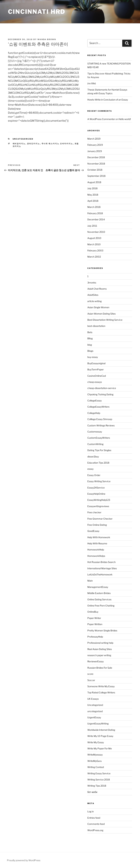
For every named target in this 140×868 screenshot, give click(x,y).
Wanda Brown (47, 39)
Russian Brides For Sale (100, 668)
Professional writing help (100, 643)
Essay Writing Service (99, 481)
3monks (92, 283)
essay (90, 469)
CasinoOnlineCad (97, 376)
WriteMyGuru (94, 761)
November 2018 (96, 164)
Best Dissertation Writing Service (105, 320)
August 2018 (94, 182)
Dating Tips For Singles (99, 450)
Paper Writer (94, 618)
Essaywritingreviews (98, 506)
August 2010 (94, 238)
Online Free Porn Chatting (101, 606)
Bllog (90, 338)
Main (90, 581)
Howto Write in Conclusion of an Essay (108, 100)
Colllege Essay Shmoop (100, 419)
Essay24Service (96, 488)
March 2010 (94, 244)
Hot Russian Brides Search (101, 562)
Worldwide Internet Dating (101, 730)
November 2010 (96, 232)
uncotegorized (95, 711)
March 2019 (94, 139)
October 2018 (95, 170)
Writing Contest (96, 767)
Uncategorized (23, 139)
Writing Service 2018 (99, 780)
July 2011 (92, 226)
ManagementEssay (98, 587)
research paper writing (99, 655)
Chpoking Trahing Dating (100, 394)
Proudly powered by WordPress (24, 860)
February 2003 (95, 250)
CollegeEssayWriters (98, 407)
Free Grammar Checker (100, 519)
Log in (91, 811)
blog (90, 345)
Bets (90, 332)
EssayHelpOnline (96, 494)
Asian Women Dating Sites (101, 314)
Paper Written (95, 624)
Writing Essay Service (99, 773)
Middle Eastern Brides (99, 593)
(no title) (92, 83)
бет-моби (92, 792)
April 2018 (93, 201)
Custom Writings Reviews (101, 425)
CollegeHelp (94, 413)
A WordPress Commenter (101, 119)
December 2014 (96, 219)
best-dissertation (96, 326)
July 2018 (92, 188)
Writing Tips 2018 (97, 786)
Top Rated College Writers (101, 692)
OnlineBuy (93, 612)
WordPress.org (95, 830)
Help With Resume (97, 543)
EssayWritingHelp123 (99, 500)
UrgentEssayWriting (98, 724)
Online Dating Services (99, 599)
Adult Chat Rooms (97, 289)
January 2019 (95, 151)
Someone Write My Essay (101, 686)
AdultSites (93, 295)
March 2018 (94, 207)
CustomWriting (95, 444)
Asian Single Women (98, 307)
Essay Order (94, 475)
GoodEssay (93, 531)
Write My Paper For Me (100, 748)
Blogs (90, 351)
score (90, 674)
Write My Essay (96, 742)
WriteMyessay (95, 755)
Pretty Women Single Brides (102, 630)
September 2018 (96, 176)
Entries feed (94, 818)
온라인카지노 (34, 144)
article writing (94, 301)
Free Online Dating (97, 525)
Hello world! (125, 119)
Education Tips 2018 (98, 463)
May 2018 (93, 195)
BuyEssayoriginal (96, 363)
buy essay (93, 357)
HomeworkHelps (96, 556)
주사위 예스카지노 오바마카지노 (57, 144)
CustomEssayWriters (99, 438)
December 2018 (96, 157)
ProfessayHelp (95, 637)
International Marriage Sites (102, 568)
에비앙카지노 (19, 144)
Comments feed (96, 824)
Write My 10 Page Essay (100, 736)
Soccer (91, 680)
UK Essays (93, 699)
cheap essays (95, 382)
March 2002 (94, 257)
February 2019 (95, 145)
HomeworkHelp (96, 550)
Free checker (94, 512)
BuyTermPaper (95, 369)
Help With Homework (99, 537)
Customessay (95, 432)
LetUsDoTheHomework (100, 574)
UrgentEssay (94, 717)
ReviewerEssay (95, 661)
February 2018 (95, 213)
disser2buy (93, 457)
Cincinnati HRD (37, 12)
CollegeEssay (94, 401)
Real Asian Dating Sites (100, 649)
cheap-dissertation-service (102, 388)
